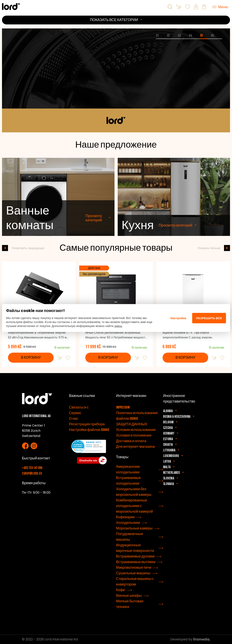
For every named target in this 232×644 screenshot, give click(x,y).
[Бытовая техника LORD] (11, 7)
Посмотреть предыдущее (28, 248)
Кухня (138, 235)
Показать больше (209, 248)
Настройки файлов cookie (89, 430)
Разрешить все (209, 318)
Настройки (178, 318)
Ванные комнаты (30, 228)
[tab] (161, 39)
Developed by (190, 639)
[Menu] (220, 7)
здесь (118, 326)
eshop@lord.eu (32, 473)
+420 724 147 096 (32, 468)
